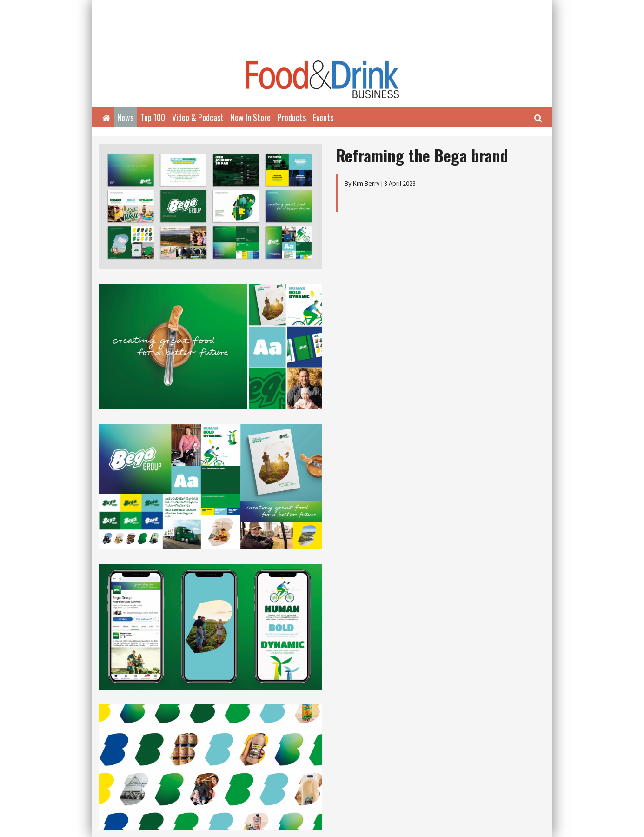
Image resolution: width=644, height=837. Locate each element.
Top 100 (153, 117)
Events (323, 117)
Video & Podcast (198, 117)
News (125, 117)
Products (292, 117)
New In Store (251, 117)
